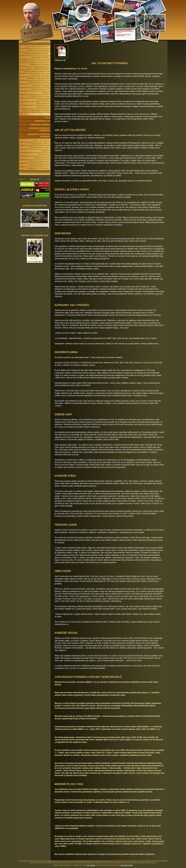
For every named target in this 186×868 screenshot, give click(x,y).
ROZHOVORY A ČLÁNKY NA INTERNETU (39, 135)
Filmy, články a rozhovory (39, 114)
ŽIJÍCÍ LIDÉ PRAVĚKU (40, 57)
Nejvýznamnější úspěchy (39, 82)
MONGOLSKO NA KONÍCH (38, 50)
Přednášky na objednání (39, 64)
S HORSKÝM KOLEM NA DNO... (36, 54)
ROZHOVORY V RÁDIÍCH (40, 125)
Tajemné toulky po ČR (40, 89)
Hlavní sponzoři (43, 103)
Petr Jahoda (91, 865)
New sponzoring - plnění (39, 147)
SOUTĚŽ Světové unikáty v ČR (37, 71)
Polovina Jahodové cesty (39, 161)
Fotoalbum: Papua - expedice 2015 (35, 61)
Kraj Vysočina (44, 154)
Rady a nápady (43, 107)
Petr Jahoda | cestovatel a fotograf (35, 4)
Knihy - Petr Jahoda (41, 140)
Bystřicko (46, 151)
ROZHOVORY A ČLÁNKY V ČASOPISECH (39, 130)
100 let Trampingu (42, 158)
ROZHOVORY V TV (42, 121)
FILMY (47, 118)
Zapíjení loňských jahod (40, 165)
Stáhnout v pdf (60, 60)
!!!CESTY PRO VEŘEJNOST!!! (37, 47)
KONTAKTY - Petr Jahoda (39, 169)
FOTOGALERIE (43, 100)
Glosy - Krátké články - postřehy (36, 110)
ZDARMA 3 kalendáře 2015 (38, 78)
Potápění (46, 93)
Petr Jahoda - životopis (40, 75)
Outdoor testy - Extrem (40, 96)
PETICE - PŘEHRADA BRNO (38, 68)
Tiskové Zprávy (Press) (40, 144)
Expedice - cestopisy (41, 86)
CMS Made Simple (126, 865)
